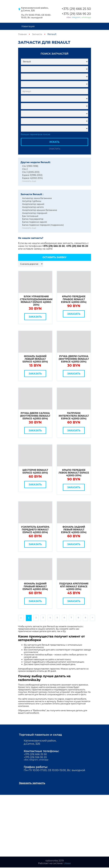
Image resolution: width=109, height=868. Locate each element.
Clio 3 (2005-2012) (31, 172)
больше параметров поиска (35, 134)
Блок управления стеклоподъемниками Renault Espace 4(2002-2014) (36, 301)
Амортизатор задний (33, 204)
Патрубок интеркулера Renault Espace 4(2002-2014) (74, 416)
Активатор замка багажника (37, 198)
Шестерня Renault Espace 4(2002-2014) (35, 471)
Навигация (28, 26)
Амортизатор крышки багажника (40, 210)
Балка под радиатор (33, 219)
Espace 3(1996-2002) (32, 175)
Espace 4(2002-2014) (32, 178)
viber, (69, 17)
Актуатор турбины (32, 201)
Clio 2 (25, 169)
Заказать (35, 317)
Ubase (67, 864)
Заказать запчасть (33, 783)
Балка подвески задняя (34, 222)
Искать (55, 142)
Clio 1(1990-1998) (30, 166)
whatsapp (86, 17)
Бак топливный (30, 216)
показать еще (29, 181)
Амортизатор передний (35, 213)
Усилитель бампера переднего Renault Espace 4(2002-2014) (35, 529)
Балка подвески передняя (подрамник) (43, 225)
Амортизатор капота (33, 207)
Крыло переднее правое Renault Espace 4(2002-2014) (74, 299)
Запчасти (38, 34)
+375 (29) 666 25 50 (76, 9)
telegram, (77, 17)
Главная (23, 34)
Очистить (55, 149)
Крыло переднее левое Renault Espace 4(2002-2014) (74, 473)
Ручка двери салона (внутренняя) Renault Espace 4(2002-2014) (74, 359)
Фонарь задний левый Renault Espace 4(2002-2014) (35, 359)
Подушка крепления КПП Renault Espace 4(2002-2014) (74, 586)
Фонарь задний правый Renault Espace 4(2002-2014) (35, 586)
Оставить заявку (54, 257)
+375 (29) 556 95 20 (76, 14)
